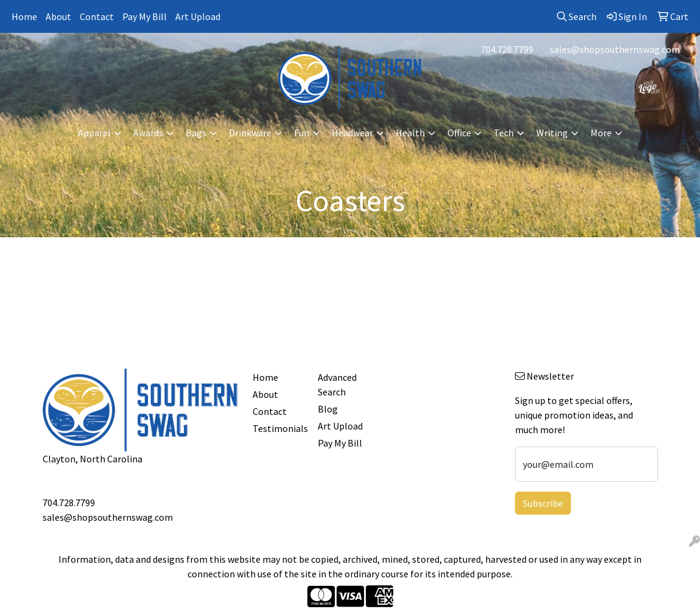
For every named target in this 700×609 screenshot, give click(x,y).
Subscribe (543, 503)
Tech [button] (504, 133)
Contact (97, 16)
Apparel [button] (94, 133)
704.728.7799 (507, 49)
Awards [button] (148, 133)
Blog (328, 409)
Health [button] (410, 133)
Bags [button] (196, 133)
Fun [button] (302, 133)
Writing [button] (552, 133)
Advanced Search (337, 385)
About (58, 16)
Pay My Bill (145, 16)
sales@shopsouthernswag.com (615, 49)
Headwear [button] (352, 133)
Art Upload (198, 16)
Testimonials (278, 428)
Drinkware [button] (250, 133)
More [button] (601, 133)
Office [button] (459, 133)
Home (24, 16)
